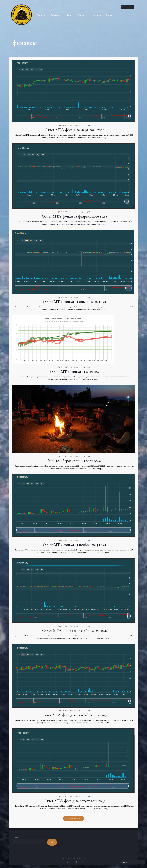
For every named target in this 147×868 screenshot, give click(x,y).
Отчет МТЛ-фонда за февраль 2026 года (74, 216)
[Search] (52, 842)
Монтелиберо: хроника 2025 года (74, 461)
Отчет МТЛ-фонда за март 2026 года (74, 130)
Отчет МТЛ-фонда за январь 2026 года (74, 302)
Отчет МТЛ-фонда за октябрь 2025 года (74, 631)
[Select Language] (133, 862)
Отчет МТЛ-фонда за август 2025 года (75, 801)
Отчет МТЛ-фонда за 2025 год (74, 372)
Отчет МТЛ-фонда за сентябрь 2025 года (75, 715)
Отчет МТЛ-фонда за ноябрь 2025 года (74, 545)
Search (15, 837)
